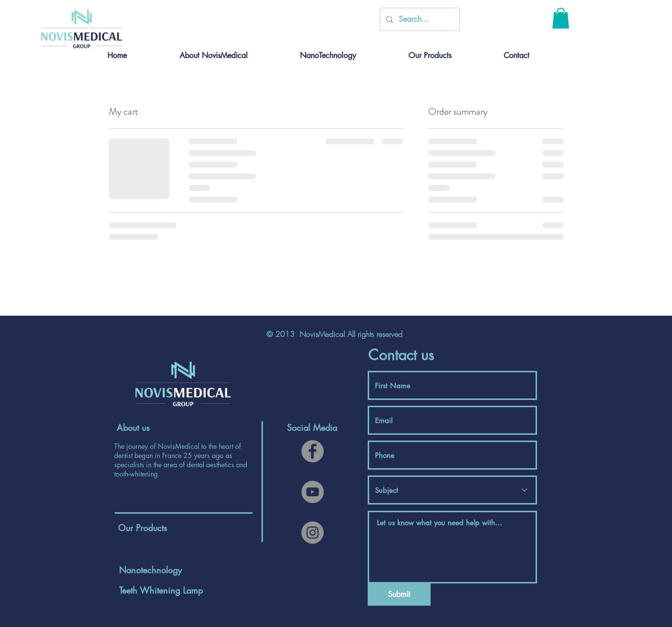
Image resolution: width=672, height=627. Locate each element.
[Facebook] (313, 451)
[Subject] (452, 490)
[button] (561, 18)
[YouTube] (313, 492)
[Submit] (399, 595)
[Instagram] (313, 533)
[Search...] (419, 19)
